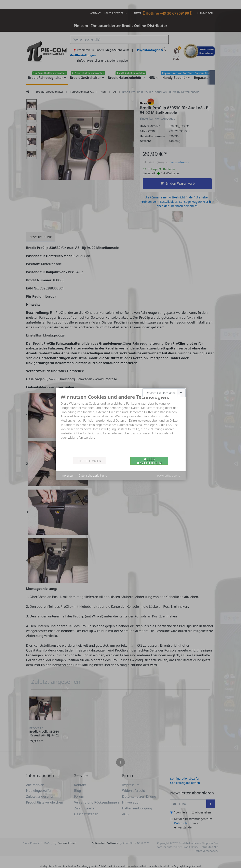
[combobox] (164, 393)
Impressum (68, 475)
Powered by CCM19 (169, 476)
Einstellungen (89, 461)
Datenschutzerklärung (93, 475)
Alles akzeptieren (149, 461)
